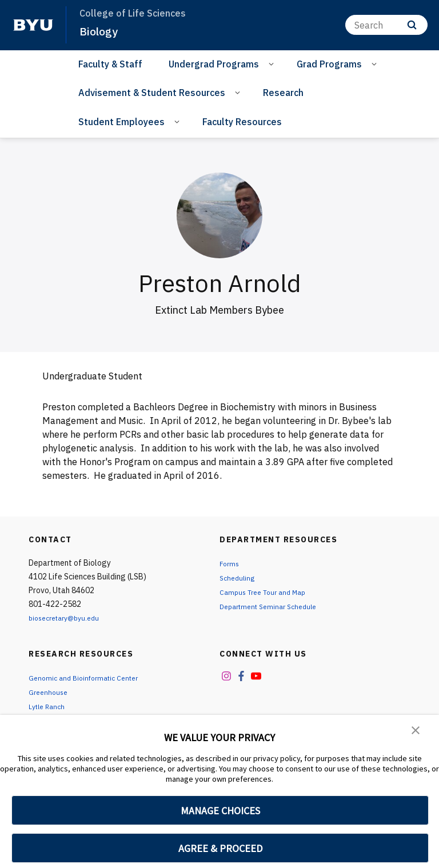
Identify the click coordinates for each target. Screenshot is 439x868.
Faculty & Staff (110, 64)
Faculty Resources (242, 122)
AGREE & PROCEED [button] (220, 848)
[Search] (386, 25)
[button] (416, 731)
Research (283, 93)
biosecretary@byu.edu (69, 618)
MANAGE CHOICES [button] (220, 811)
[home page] (33, 25)
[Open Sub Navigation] (273, 63)
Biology (100, 31)
